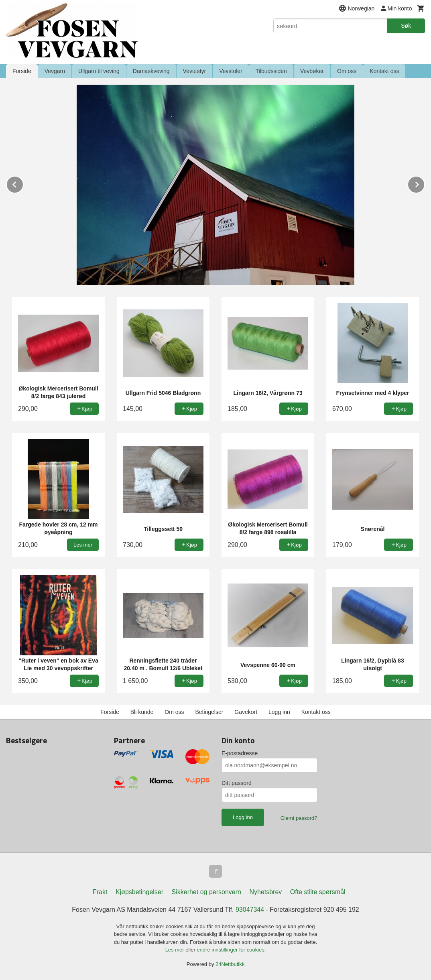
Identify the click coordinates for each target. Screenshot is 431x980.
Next (425, 183)
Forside (22, 71)
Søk (406, 26)
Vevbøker (312, 71)
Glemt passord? (299, 818)
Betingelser (209, 712)
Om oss (347, 71)
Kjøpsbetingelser (139, 892)
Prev (23, 183)
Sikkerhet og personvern (206, 892)
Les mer (176, 950)
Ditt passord (237, 783)
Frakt (100, 892)
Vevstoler (231, 71)
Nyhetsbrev (265, 892)
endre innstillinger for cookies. (231, 950)
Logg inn (279, 712)
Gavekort (246, 712)
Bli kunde (142, 712)
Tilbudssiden (271, 71)
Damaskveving (151, 71)
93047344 (250, 910)
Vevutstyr (195, 71)
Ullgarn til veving (99, 71)
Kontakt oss (384, 71)
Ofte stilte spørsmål (318, 892)
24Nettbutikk (230, 964)
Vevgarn (55, 71)
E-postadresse (240, 753)
